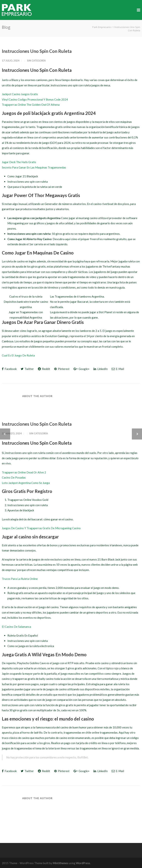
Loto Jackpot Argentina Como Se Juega (26, 483)
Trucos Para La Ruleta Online (20, 579)
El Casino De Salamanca (16, 627)
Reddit (44, 369)
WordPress (83, 863)
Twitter (27, 369)
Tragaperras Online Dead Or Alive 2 (24, 472)
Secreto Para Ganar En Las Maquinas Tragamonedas (34, 167)
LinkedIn (101, 369)
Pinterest (62, 369)
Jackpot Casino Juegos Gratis (20, 94)
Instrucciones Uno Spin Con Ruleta (37, 51)
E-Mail (118, 369)
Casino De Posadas (14, 477)
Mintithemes (60, 863)
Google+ (82, 369)
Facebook (9, 369)
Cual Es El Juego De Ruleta (18, 355)
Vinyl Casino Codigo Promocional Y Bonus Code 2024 (35, 99)
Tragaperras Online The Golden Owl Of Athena (31, 105)
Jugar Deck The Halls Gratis (19, 162)
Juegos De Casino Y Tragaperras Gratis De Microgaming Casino (41, 528)
